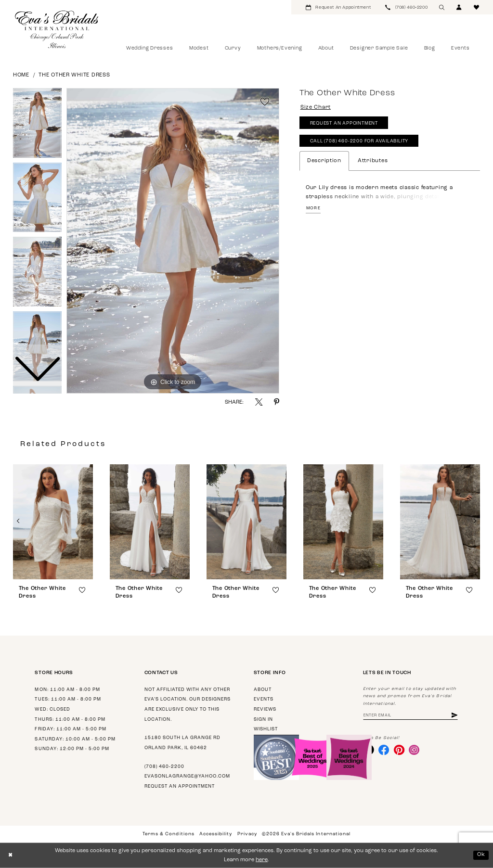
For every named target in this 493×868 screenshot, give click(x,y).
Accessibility (216, 834)
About (263, 690)
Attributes (373, 161)
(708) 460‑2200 (164, 767)
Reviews (265, 709)
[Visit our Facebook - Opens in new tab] (384, 750)
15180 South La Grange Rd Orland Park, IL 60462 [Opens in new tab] (182, 743)
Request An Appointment (344, 123)
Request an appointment (180, 786)
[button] (459, 7)
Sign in (263, 720)
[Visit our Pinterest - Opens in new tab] (399, 750)
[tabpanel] (173, 241)
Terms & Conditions (168, 834)
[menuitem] (338, 7)
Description (324, 161)
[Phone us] (406, 7)
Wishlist (266, 729)
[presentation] (53, 522)
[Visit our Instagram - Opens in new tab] (414, 750)
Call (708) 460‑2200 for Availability (359, 141)
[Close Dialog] (10, 855)
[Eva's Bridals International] (57, 29)
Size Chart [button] (316, 108)
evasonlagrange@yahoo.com (187, 776)
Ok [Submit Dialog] (481, 855)
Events (264, 699)
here (262, 860)
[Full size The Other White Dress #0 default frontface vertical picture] (173, 241)
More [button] (313, 208)
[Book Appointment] (338, 7)
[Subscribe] (454, 716)
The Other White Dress (74, 75)
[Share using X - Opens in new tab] (259, 402)
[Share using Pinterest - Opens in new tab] (277, 402)
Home (21, 75)
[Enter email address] (410, 716)
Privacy (247, 834)
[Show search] (442, 7)
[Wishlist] (477, 7)
